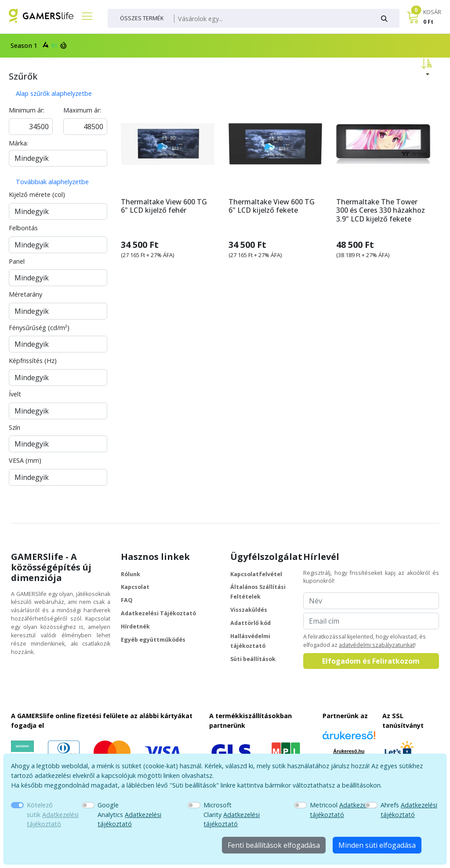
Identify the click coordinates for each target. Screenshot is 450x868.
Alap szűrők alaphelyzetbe (54, 93)
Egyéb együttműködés (153, 640)
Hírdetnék (135, 626)
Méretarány (25, 294)
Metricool (343, 810)
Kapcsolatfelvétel (256, 574)
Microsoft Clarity (232, 814)
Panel (17, 261)
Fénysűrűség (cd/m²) (39, 328)
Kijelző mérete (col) (37, 194)
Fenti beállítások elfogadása (274, 845)
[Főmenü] (83, 16)
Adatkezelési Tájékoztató (158, 613)
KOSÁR (432, 12)
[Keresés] (272, 19)
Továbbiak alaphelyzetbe (52, 182)
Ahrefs (409, 810)
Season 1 (38, 45)
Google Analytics (129, 814)
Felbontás (23, 228)
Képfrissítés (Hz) (33, 361)
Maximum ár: (82, 110)
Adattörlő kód (250, 623)
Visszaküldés (249, 610)
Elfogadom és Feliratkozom (371, 661)
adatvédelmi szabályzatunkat (377, 645)
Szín (15, 427)
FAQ (127, 600)
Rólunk (131, 574)
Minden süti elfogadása (377, 845)
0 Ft (428, 22)
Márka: (18, 143)
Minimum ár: (27, 110)
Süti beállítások (253, 659)
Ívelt (15, 394)
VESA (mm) (25, 460)
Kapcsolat (135, 587)
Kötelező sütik (53, 814)
